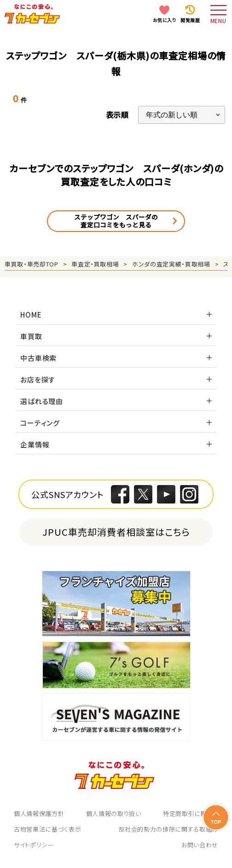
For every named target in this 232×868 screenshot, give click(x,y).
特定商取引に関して (191, 813)
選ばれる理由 (42, 401)
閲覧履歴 (190, 20)
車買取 (31, 336)
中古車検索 (38, 358)
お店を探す (38, 379)
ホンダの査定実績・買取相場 (171, 264)
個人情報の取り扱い (114, 813)
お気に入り (165, 20)
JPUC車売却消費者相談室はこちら (116, 532)
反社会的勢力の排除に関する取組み (168, 829)
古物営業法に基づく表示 (47, 829)
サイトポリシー (34, 845)
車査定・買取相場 (95, 264)
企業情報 (35, 444)
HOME (31, 315)
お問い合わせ (200, 845)
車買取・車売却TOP (32, 264)
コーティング (40, 423)
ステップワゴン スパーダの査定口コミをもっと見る (116, 221)
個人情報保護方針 (39, 813)
